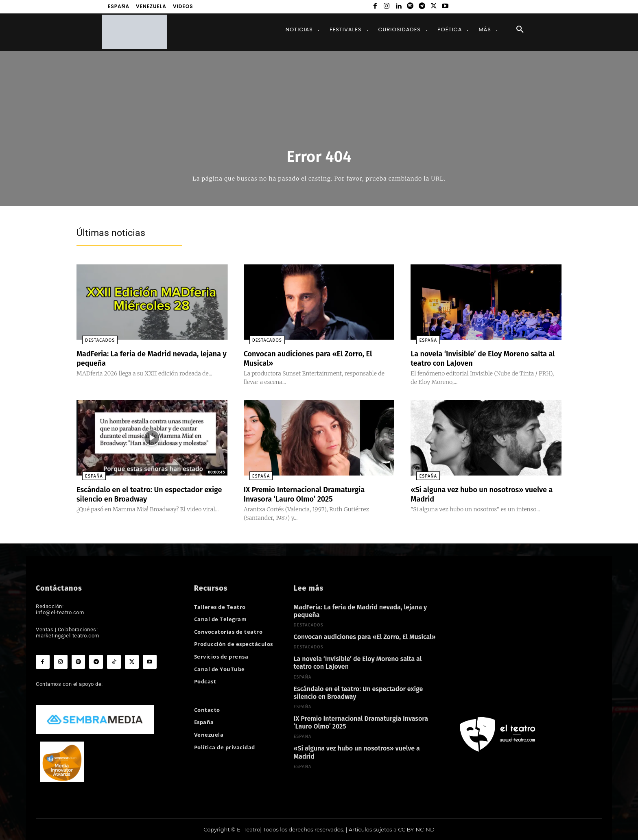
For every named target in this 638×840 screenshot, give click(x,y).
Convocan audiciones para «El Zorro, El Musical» (315, 358)
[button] (520, 30)
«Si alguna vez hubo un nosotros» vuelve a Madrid (473, 493)
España (422, 340)
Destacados (94, 340)
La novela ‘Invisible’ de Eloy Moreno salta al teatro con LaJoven (476, 358)
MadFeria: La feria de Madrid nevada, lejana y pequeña (144, 358)
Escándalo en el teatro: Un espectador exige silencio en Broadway (146, 493)
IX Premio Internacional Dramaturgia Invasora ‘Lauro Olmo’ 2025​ (311, 493)
